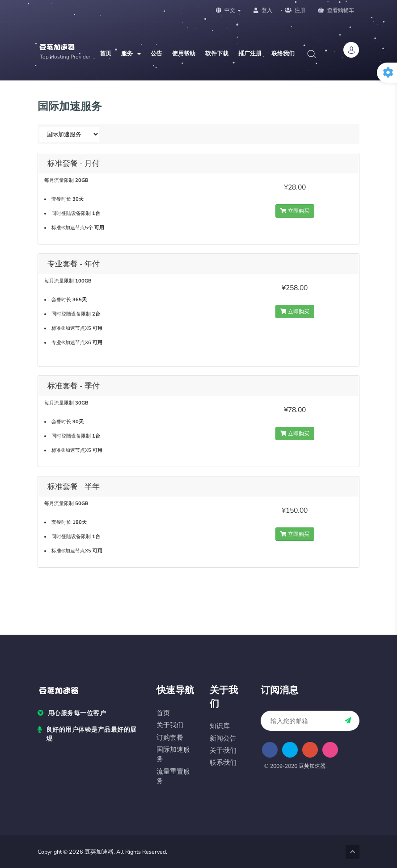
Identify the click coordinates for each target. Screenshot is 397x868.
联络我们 (283, 54)
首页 (106, 54)
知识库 (220, 726)
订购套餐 (170, 738)
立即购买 (295, 211)
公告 (156, 54)
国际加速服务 (173, 754)
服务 (131, 54)
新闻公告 (223, 739)
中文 (228, 10)
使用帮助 (184, 54)
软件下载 (217, 54)
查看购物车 (336, 10)
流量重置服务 (173, 776)
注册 (295, 10)
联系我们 (223, 763)
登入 (263, 10)
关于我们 (170, 725)
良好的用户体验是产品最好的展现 (87, 734)
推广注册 (250, 54)
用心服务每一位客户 (72, 713)
